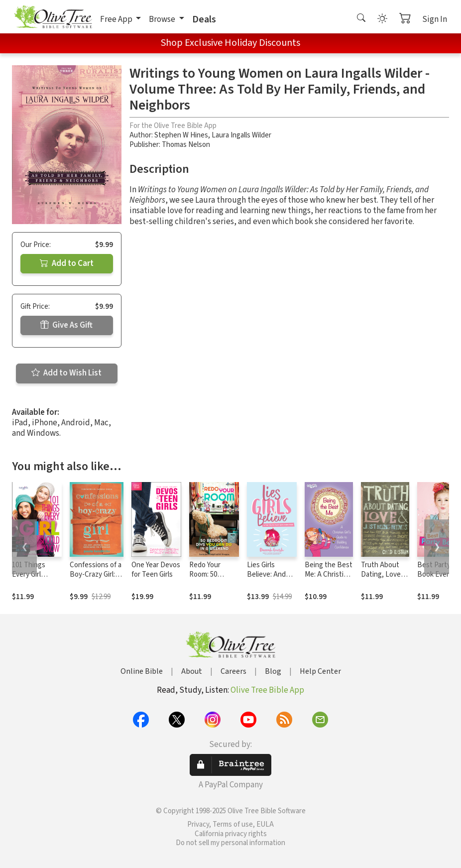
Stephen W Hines (181, 135)
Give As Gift (66, 325)
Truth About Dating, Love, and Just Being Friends (384, 579)
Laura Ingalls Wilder (241, 135)
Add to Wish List (66, 373)
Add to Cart (67, 263)
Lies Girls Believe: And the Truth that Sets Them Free (272, 579)
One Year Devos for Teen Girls (156, 570)
